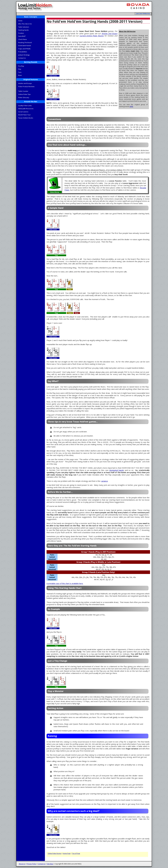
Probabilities (23, 52)
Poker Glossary (24, 97)
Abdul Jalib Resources (26, 109)
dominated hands (116, 470)
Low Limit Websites (143, 14)
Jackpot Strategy (24, 55)
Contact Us (22, 58)
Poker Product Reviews (26, 86)
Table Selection (24, 27)
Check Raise (23, 39)
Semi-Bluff (22, 36)
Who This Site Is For (25, 24)
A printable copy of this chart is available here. (65, 583)
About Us (22, 864)
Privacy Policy (31, 864)
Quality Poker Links (25, 106)
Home (20, 21)
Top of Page (76, 853)
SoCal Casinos (23, 112)
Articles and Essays (25, 83)
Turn (20, 72)
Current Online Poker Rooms (92, 36)
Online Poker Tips (24, 94)
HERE (131, 106)
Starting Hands (23, 30)
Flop (20, 69)
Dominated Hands (25, 46)
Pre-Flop (21, 66)
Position (21, 33)
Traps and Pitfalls (24, 49)
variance (104, 481)
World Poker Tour (24, 115)
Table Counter (23, 91)
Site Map (50, 864)
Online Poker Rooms (54, 853)
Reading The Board (25, 42)
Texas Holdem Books (26, 118)
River (20, 75)
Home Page (67, 853)
